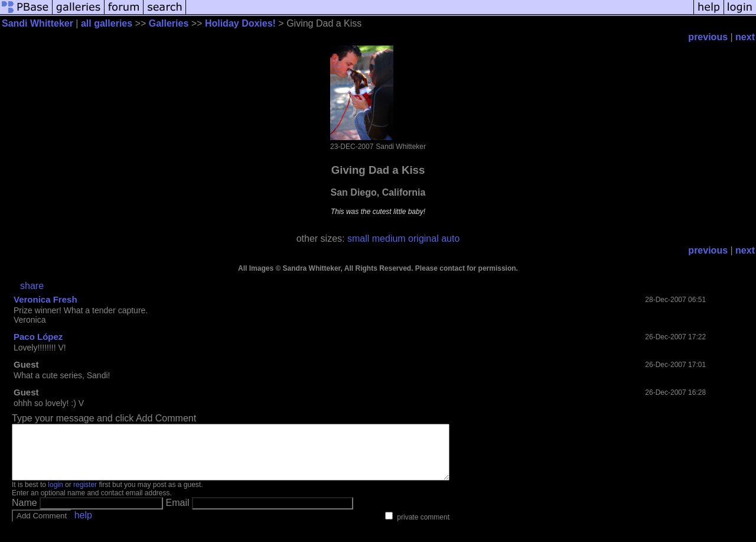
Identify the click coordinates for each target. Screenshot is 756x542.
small (358, 238)
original (423, 238)
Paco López (38, 337)
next (745, 37)
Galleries (169, 23)
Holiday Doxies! (240, 23)
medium (389, 238)
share (32, 286)
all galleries (107, 23)
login (55, 495)
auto (450, 238)
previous (708, 37)
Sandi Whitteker (38, 23)
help (83, 526)
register (85, 495)
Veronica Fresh (45, 299)
